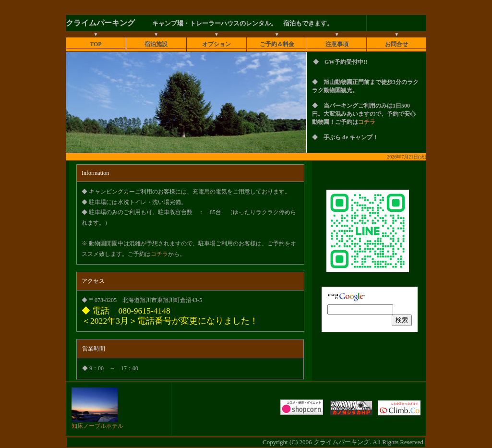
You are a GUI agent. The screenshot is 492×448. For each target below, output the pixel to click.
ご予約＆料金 (277, 44)
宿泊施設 (156, 44)
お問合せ (396, 44)
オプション (216, 44)
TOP (96, 44)
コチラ (367, 122)
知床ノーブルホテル (97, 423)
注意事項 (337, 44)
